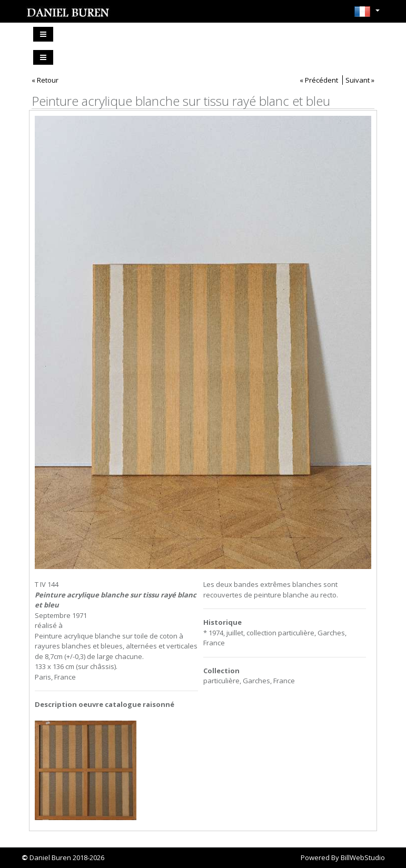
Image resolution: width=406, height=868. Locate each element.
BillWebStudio (363, 857)
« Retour (45, 80)
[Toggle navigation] (43, 34)
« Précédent (319, 80)
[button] (367, 15)
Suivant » (360, 80)
